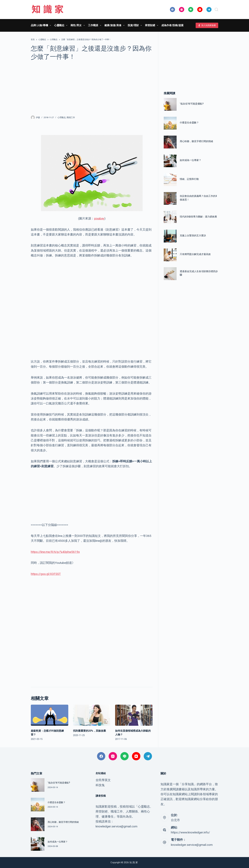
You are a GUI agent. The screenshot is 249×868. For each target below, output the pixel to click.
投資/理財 (135, 25)
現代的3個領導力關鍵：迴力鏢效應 (198, 217)
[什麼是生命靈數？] (170, 123)
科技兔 (100, 785)
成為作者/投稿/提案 (172, 25)
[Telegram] (209, 10)
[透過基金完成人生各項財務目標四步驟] (170, 274)
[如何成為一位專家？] (170, 161)
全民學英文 (103, 780)
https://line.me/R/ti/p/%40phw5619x (55, 552)
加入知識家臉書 (207, 25)
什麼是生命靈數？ (189, 123)
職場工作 (71, 117)
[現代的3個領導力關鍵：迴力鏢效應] (170, 217)
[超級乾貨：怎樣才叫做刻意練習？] (50, 715)
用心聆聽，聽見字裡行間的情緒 (196, 141)
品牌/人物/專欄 (42, 25)
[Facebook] (173, 10)
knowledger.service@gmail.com (192, 845)
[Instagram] (182, 10)
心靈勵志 (61, 25)
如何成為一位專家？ (190, 160)
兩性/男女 (78, 25)
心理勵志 (62, 117)
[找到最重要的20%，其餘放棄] (92, 715)
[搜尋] (216, 10)
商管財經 (152, 25)
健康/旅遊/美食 (115, 25)
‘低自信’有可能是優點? (192, 104)
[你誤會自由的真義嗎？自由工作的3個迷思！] (170, 198)
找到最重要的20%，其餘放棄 (89, 731)
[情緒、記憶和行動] (170, 180)
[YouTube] (200, 10)
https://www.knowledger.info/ (190, 832)
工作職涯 (95, 25)
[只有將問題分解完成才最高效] (170, 255)
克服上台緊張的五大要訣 (193, 236)
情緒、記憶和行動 (189, 179)
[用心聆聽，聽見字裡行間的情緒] (170, 142)
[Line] (191, 10)
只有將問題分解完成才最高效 (195, 254)
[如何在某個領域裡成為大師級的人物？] (134, 715)
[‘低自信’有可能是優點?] (170, 104)
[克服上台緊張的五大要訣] (170, 236)
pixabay (99, 218)
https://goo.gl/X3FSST (46, 574)
